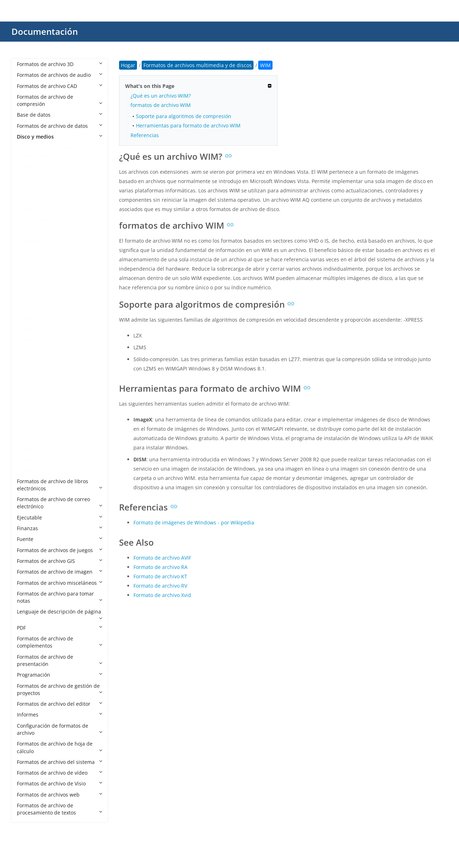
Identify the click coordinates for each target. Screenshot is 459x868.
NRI (28, 318)
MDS (30, 285)
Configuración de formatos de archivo (60, 729)
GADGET (34, 242)
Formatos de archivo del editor (60, 704)
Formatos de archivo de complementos (60, 642)
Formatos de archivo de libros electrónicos (60, 485)
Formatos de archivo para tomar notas (60, 597)
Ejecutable (60, 517)
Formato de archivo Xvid (162, 595)
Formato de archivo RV (160, 586)
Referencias (145, 135)
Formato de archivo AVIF (162, 558)
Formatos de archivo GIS (60, 561)
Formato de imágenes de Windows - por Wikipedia (194, 522)
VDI (28, 416)
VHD (29, 427)
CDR (29, 188)
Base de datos (60, 115)
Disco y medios (60, 137)
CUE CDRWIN (40, 220)
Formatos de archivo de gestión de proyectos (60, 689)
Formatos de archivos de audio (60, 75)
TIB (28, 372)
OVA (29, 329)
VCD (29, 405)
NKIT (30, 296)
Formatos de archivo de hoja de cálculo (60, 747)
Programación (60, 675)
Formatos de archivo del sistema (60, 762)
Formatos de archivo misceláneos (60, 583)
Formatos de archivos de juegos (60, 550)
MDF (29, 274)
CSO (29, 198)
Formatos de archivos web (60, 795)
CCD (29, 176)
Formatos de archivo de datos (60, 126)
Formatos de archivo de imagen (60, 572)
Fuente (60, 539)
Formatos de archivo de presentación (60, 660)
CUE (29, 209)
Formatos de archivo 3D (60, 64)
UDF (29, 394)
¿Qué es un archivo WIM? (161, 96)
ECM (29, 231)
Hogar (128, 65)
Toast (30, 383)
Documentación (45, 31)
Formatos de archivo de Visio (60, 783)
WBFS (31, 449)
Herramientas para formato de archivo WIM (188, 125)
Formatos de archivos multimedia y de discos (52, 151)
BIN (28, 166)
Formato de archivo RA (160, 567)
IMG (29, 253)
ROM (30, 351)
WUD (30, 470)
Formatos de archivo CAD (60, 86)
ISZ (28, 264)
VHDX (30, 437)
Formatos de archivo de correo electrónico (60, 503)
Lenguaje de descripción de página (60, 614)
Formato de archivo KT (160, 576)
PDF (60, 628)
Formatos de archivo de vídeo (60, 773)
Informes (60, 715)
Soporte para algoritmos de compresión (184, 116)
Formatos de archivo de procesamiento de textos (60, 809)
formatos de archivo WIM (161, 105)
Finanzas (60, 528)
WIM (29, 459)
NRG (29, 307)
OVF (29, 340)
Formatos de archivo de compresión (60, 100)
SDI (28, 361)
